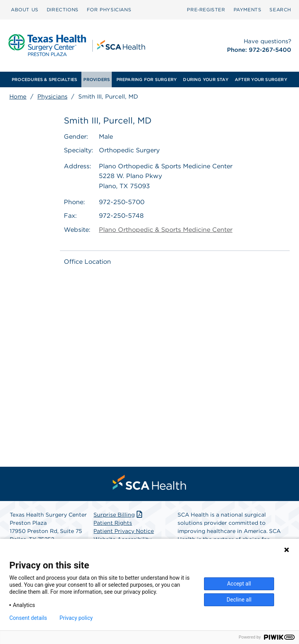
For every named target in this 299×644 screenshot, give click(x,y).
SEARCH (280, 10)
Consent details (28, 618)
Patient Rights (113, 523)
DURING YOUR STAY (206, 79)
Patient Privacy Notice (124, 531)
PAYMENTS (248, 10)
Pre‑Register (206, 10)
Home (18, 97)
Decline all (239, 600)
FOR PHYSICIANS (109, 10)
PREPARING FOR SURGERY (147, 79)
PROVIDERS (97, 79)
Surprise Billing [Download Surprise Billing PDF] (119, 515)
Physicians (52, 97)
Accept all (239, 584)
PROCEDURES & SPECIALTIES (44, 79)
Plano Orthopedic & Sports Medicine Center (166, 230)
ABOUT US (25, 10)
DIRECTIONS (63, 10)
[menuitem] (25, 10)
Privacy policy (76, 618)
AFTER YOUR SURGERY (261, 79)
